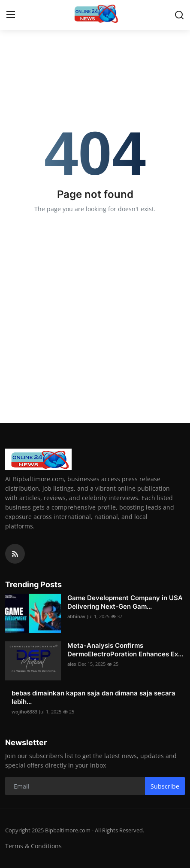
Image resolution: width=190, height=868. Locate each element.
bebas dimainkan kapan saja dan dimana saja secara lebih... (93, 697)
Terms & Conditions (33, 846)
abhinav (76, 616)
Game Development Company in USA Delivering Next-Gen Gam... (125, 602)
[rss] (15, 554)
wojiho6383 (24, 712)
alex (72, 664)
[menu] (11, 15)
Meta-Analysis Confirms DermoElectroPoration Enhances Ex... (125, 650)
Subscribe (165, 786)
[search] (179, 15)
